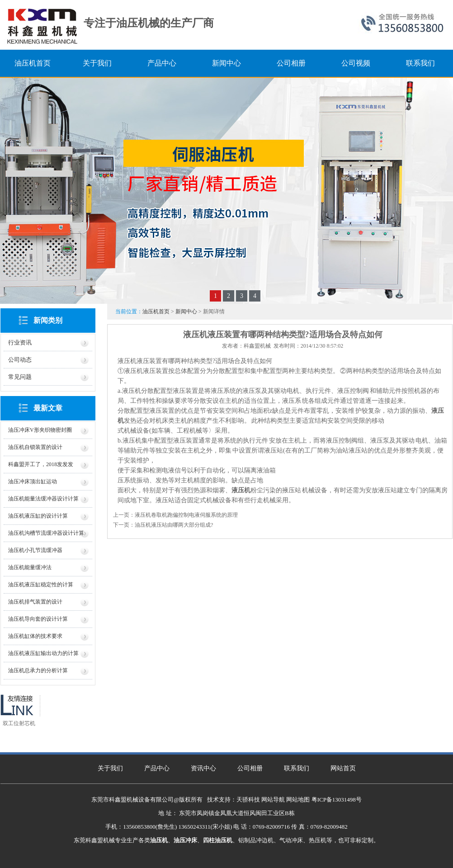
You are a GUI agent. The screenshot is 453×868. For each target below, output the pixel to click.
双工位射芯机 (19, 723)
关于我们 (110, 768)
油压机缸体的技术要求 (35, 636)
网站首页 (343, 768)
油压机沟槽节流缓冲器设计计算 (46, 533)
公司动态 (20, 360)
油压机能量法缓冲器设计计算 (43, 499)
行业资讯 (20, 342)
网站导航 (273, 800)
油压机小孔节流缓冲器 (35, 550)
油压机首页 (156, 311)
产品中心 (157, 768)
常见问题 (20, 377)
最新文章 (48, 408)
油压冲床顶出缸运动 (33, 481)
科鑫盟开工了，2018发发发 (41, 464)
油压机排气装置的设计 (35, 602)
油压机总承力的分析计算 (38, 670)
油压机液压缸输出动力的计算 (43, 653)
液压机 (241, 490)
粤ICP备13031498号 (337, 800)
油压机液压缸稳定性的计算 (41, 585)
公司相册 (250, 768)
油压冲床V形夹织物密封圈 (40, 430)
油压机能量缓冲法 (30, 567)
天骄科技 (248, 800)
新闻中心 (186, 311)
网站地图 (298, 800)
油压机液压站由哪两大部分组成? (174, 525)
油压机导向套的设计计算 (38, 619)
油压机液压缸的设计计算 (38, 516)
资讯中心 (203, 768)
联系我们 (297, 768)
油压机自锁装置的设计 (35, 447)
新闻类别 (48, 320)
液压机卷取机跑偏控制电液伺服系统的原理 (186, 515)
